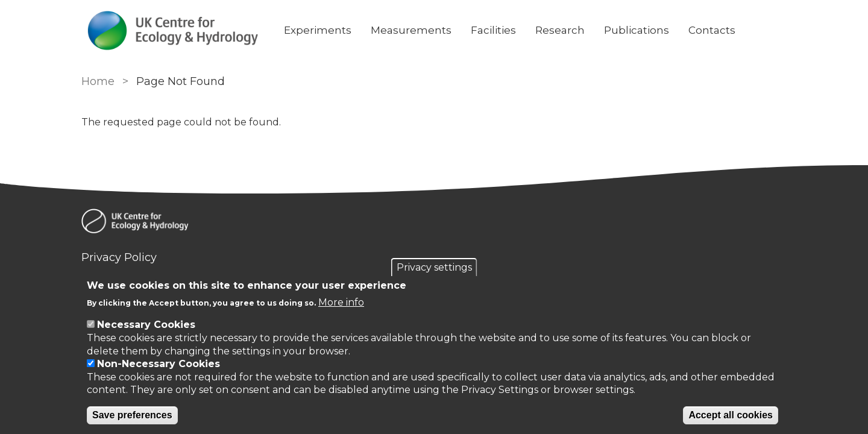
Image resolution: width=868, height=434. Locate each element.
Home (98, 81)
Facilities (493, 30)
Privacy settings (434, 267)
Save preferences (132, 415)
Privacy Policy (119, 257)
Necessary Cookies (146, 325)
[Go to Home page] (173, 30)
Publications (637, 30)
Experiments (318, 30)
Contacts (712, 30)
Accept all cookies (731, 415)
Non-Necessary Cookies (159, 364)
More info (341, 302)
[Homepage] (434, 223)
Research (560, 30)
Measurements (411, 30)
